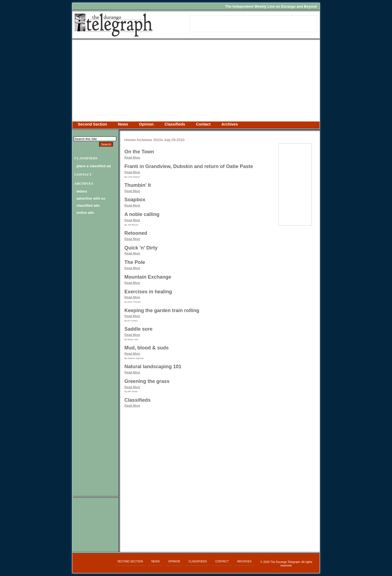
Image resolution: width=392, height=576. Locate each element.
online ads (85, 213)
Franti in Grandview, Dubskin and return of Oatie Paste (189, 166)
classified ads (88, 205)
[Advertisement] (196, 81)
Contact (203, 124)
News (123, 124)
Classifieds (175, 124)
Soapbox (135, 200)
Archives (229, 124)
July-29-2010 (174, 140)
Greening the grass (147, 381)
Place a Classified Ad (94, 166)
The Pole (135, 262)
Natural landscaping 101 (153, 367)
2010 (157, 140)
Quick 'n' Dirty (141, 248)
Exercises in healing (148, 292)
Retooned (136, 233)
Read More (132, 157)
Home (129, 140)
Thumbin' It (138, 185)
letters (82, 191)
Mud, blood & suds (147, 348)
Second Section (92, 124)
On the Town (139, 152)
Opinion (146, 124)
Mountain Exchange (148, 277)
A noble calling (142, 214)
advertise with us (91, 198)
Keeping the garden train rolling (162, 310)
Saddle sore (138, 329)
